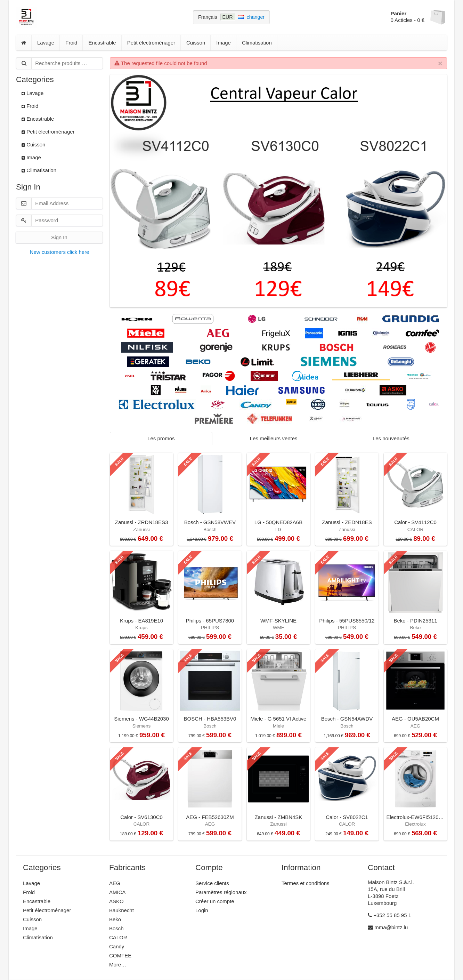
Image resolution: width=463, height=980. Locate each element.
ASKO (116, 901)
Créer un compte (215, 901)
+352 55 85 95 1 (389, 915)
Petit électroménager (151, 43)
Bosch (116, 928)
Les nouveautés (391, 438)
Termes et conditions (306, 883)
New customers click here (60, 252)
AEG (115, 883)
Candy (117, 946)
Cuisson (196, 43)
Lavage (46, 43)
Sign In (59, 237)
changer (256, 17)
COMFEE (120, 955)
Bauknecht (121, 910)
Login (202, 910)
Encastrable (102, 43)
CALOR (118, 937)
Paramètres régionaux (221, 892)
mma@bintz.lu (388, 927)
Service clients (212, 883)
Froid (71, 43)
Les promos (161, 438)
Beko (115, 919)
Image (224, 43)
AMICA (117, 892)
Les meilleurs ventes (274, 438)
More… (118, 965)
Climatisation (257, 43)
